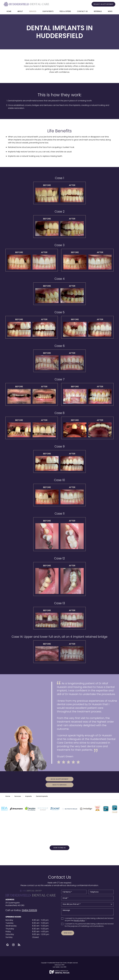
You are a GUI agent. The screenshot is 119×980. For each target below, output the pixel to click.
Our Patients (48, 11)
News (110, 11)
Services (33, 11)
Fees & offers (65, 11)
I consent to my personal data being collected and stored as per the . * (89, 919)
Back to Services (60, 785)
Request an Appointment (103, 4)
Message (87, 912)
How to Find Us (59, 848)
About (20, 11)
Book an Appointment (60, 779)
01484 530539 (29, 910)
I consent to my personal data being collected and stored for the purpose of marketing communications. (89, 925)
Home (9, 11)
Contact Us (82, 11)
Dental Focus (62, 973)
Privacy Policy (79, 920)
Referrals (98, 11)
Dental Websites (61, 971)
